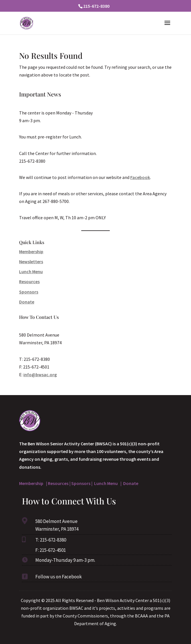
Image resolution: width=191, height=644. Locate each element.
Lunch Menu (31, 271)
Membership (31, 251)
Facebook (140, 177)
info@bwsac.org (40, 375)
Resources (29, 281)
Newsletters (31, 261)
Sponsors (29, 292)
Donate (27, 302)
